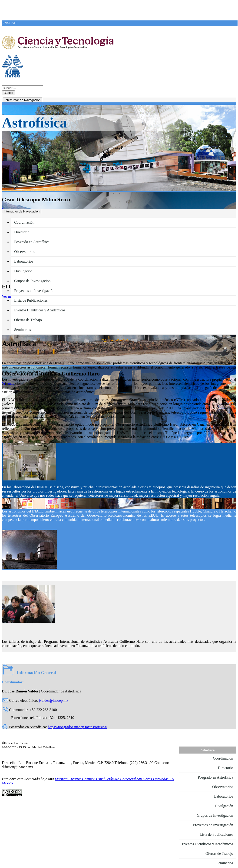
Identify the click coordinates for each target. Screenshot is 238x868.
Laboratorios (24, 261)
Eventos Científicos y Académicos (40, 310)
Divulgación (23, 271)
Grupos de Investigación (32, 281)
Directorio (22, 232)
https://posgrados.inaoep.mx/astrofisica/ (78, 727)
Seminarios (23, 330)
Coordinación (24, 222)
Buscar (8, 93)
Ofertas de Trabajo (28, 320)
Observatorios (25, 252)
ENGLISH (10, 23)
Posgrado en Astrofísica (32, 242)
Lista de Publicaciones (31, 300)
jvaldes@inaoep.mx (54, 700)
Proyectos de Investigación (34, 291)
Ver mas (8, 296)
